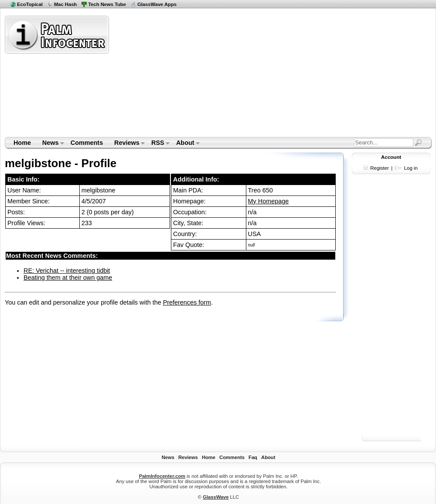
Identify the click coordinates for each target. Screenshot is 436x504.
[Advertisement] (264, 76)
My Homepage (269, 201)
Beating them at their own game (68, 278)
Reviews (127, 144)
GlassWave (216, 497)
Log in (411, 168)
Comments (87, 143)
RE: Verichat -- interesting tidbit (67, 271)
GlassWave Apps (157, 4)
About (185, 144)
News (50, 144)
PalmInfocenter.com (162, 476)
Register (380, 168)
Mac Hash (65, 4)
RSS (158, 144)
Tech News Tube (107, 4)
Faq (253, 457)
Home (22, 143)
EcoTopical (30, 4)
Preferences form (187, 302)
